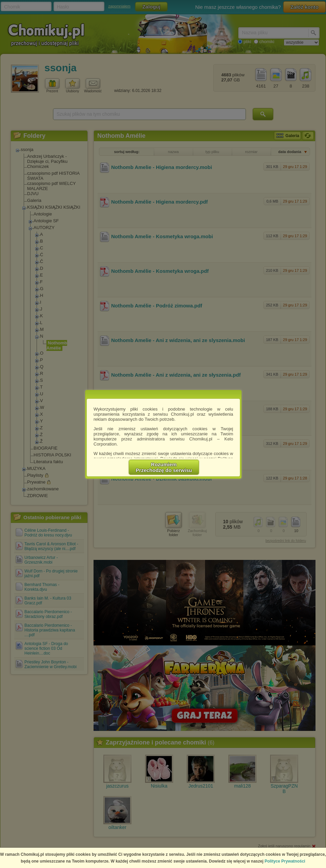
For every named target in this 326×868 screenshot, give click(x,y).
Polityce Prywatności (285, 861)
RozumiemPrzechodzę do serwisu (164, 467)
